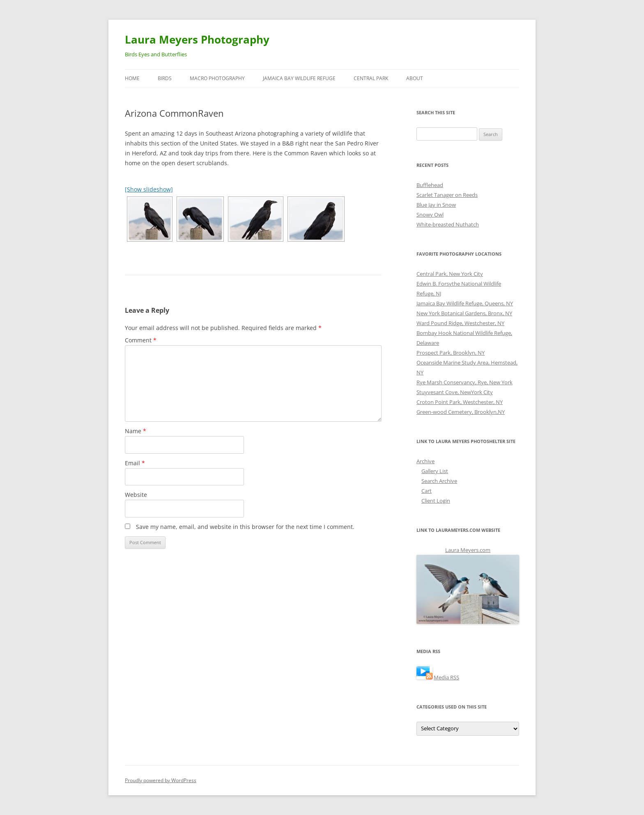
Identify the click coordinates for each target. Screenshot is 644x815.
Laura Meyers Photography (197, 39)
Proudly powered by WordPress (161, 780)
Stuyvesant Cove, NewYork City (455, 392)
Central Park (371, 78)
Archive (425, 461)
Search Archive (439, 481)
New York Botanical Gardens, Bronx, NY (464, 313)
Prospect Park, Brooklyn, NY (451, 353)
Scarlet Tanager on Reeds (447, 195)
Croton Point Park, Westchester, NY (460, 402)
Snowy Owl (430, 215)
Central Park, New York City (450, 274)
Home (132, 78)
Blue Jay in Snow (436, 205)
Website (136, 495)
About (415, 78)
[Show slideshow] (149, 189)
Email (135, 463)
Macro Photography (217, 78)
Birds (165, 78)
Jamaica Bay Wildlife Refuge (299, 78)
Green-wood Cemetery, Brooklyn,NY (461, 412)
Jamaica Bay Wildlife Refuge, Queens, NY (465, 303)
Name (136, 431)
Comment (141, 340)
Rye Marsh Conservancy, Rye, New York (465, 382)
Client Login (436, 501)
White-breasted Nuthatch (448, 224)
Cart (427, 491)
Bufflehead (430, 185)
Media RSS (446, 677)
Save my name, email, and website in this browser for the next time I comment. (245, 527)
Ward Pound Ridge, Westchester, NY (460, 323)
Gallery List (435, 471)
